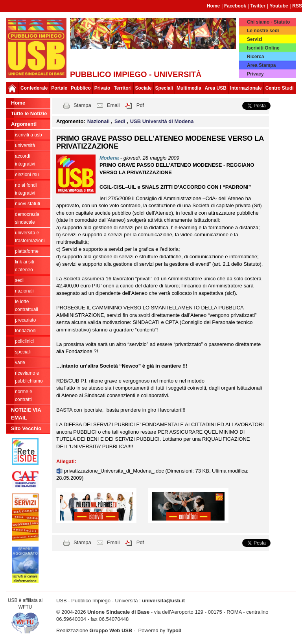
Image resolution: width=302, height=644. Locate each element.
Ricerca (255, 57)
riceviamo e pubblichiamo (29, 377)
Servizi (255, 39)
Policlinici (24, 341)
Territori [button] (122, 88)
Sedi (19, 280)
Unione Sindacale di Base (118, 612)
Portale (59, 88)
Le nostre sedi (263, 31)
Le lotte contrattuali (27, 305)
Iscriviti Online (263, 48)
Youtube (279, 6)
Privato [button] (102, 88)
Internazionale (246, 88)
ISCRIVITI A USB (29, 135)
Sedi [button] (121, 121)
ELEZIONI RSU (27, 175)
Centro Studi (280, 88)
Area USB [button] (216, 88)
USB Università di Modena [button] (162, 121)
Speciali (23, 352)
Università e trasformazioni (30, 237)
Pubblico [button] (81, 88)
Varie (20, 362)
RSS (297, 6)
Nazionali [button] (99, 121)
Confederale (34, 88)
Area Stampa (261, 65)
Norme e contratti (24, 396)
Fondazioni (26, 331)
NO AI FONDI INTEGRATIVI (26, 189)
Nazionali (24, 291)
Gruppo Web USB (111, 630)
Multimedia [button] (189, 88)
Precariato (25, 320)
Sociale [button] (144, 88)
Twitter (258, 6)
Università (25, 145)
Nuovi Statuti (28, 204)
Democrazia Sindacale (27, 218)
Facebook (235, 6)
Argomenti (24, 124)
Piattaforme (27, 251)
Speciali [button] (164, 88)
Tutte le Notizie (29, 113)
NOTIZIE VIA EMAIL (26, 414)
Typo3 (174, 630)
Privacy (255, 74)
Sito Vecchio (26, 428)
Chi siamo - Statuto (268, 22)
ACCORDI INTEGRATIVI (25, 160)
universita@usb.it (163, 601)
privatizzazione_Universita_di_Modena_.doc (115, 471)
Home (213, 6)
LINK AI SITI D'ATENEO (25, 266)
